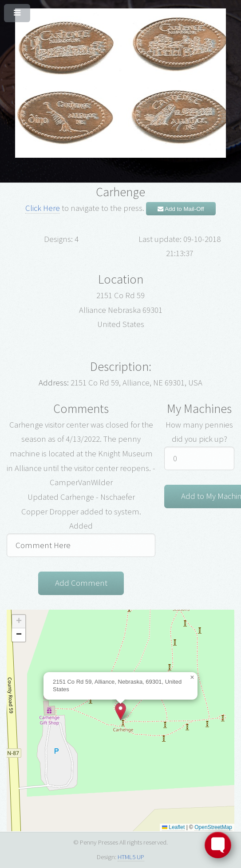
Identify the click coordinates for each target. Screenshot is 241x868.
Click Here (43, 208)
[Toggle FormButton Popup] (218, 845)
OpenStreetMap (213, 827)
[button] (120, 711)
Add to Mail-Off (181, 209)
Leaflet (173, 827)
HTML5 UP (131, 857)
